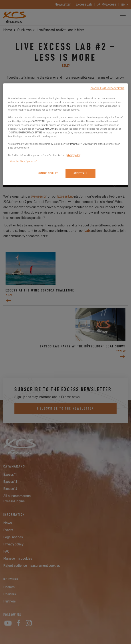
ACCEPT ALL (80, 173)
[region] (66, 134)
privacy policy (73, 156)
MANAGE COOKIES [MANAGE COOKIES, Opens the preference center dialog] (48, 173)
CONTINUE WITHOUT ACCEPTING (108, 89)
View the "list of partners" (23, 161)
